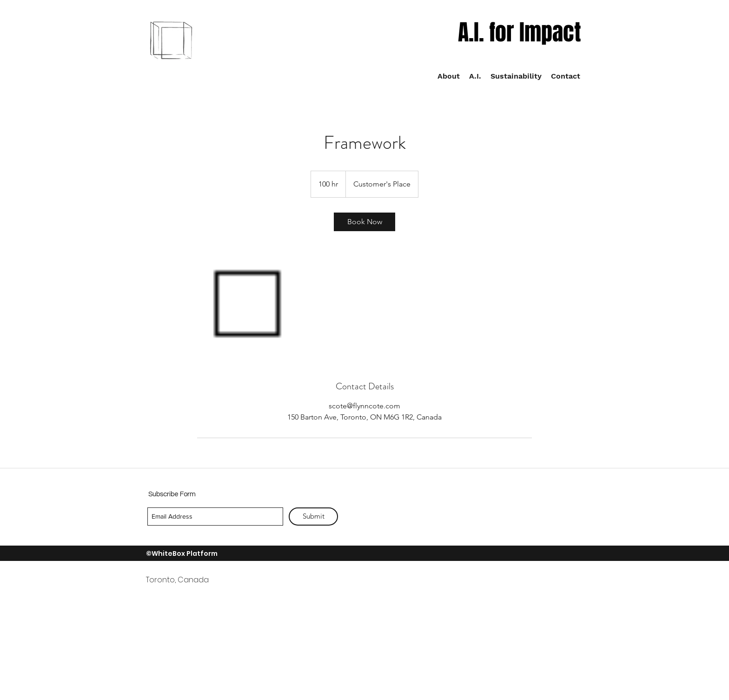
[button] (516, 76)
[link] (364, 222)
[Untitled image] (251, 306)
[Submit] (313, 517)
